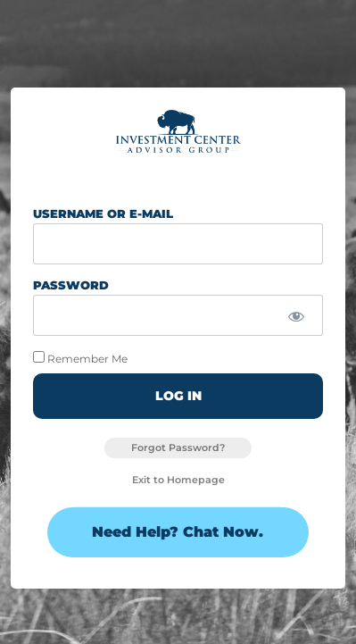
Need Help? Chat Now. (178, 532)
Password (71, 286)
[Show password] (297, 317)
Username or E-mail (103, 214)
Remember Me (80, 358)
